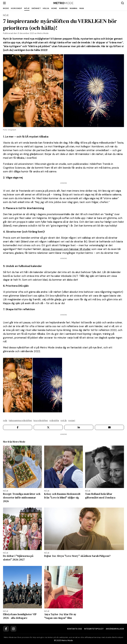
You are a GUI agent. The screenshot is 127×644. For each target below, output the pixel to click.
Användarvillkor (115, 629)
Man (82, 8)
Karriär (63, 8)
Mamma (74, 8)
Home (54, 8)
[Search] (122, 3)
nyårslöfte (54, 420)
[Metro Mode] (63, 3)
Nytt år (64, 420)
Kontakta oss (75, 629)
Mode (6, 8)
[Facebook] (6, 629)
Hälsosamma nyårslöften (20, 420)
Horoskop (17, 8)
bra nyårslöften (41, 420)
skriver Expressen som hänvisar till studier (67, 249)
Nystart (72, 420)
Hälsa (46, 8)
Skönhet (36, 8)
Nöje (27, 8)
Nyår (5, 420)
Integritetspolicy (94, 629)
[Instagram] (13, 629)
